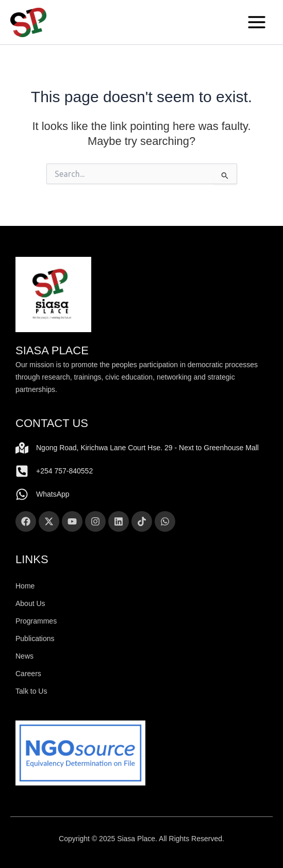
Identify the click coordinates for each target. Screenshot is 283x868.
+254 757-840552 (64, 471)
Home (25, 586)
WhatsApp (53, 494)
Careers (28, 674)
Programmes (36, 621)
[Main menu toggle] (257, 22)
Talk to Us (31, 691)
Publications (35, 638)
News (24, 656)
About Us (30, 603)
